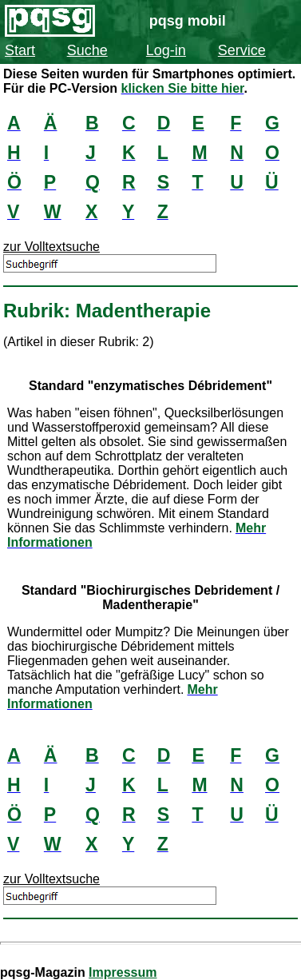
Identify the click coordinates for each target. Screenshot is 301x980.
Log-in (166, 50)
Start (20, 50)
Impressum (123, 972)
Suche (87, 50)
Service (242, 50)
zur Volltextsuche (51, 247)
